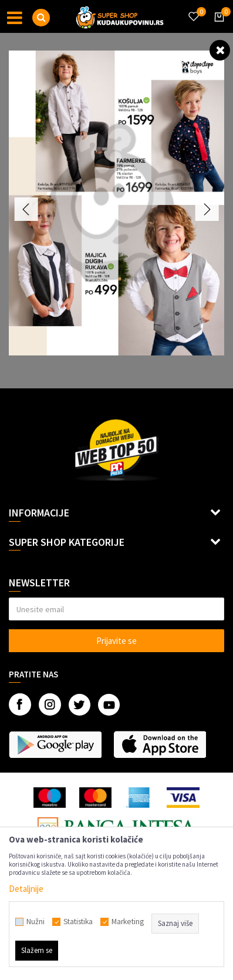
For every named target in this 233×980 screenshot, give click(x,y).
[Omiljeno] (193, 9)
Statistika (78, 922)
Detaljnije (26, 889)
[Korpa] (217, 28)
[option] (116, 203)
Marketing (128, 922)
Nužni (36, 922)
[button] (41, 18)
